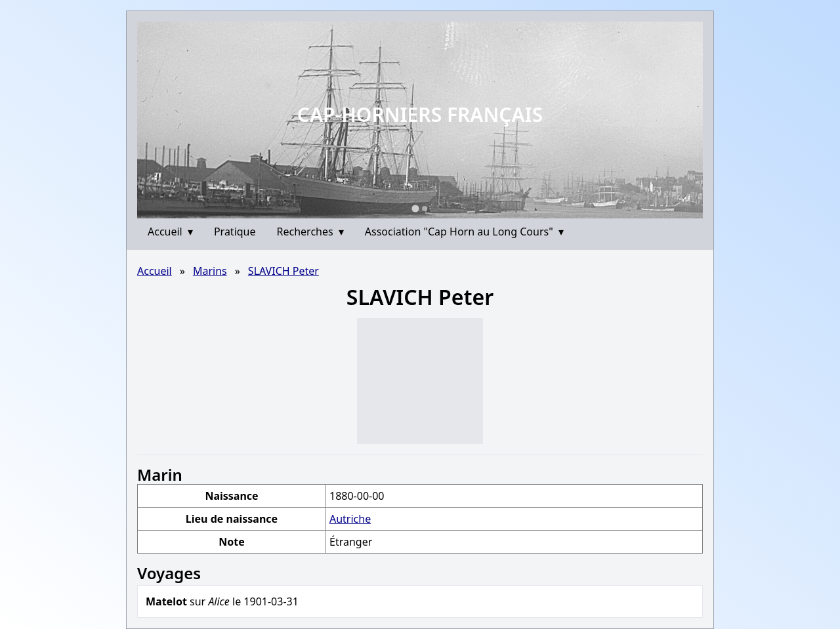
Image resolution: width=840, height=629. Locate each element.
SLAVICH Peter (283, 271)
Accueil (170, 232)
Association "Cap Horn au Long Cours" (464, 232)
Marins (210, 271)
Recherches (310, 232)
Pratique (235, 232)
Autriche (350, 519)
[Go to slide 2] (425, 209)
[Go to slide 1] (415, 208)
